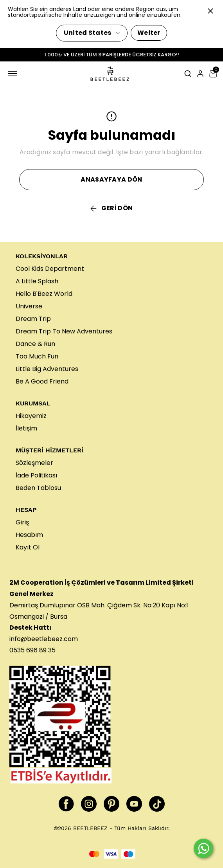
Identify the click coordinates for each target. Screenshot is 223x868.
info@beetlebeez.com (44, 639)
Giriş (22, 522)
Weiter (149, 33)
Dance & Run (35, 344)
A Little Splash (37, 281)
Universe (29, 306)
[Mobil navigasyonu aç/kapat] (14, 74)
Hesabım (29, 535)
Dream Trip (33, 319)
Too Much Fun (37, 356)
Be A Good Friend (42, 381)
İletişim (26, 428)
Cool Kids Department (50, 269)
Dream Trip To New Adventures (64, 331)
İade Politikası (36, 475)
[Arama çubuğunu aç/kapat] (188, 74)
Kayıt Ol (28, 547)
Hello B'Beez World (44, 294)
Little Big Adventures (47, 369)
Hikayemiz (31, 416)
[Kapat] (210, 11)
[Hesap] (200, 74)
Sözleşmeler (34, 463)
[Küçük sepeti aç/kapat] (213, 74)
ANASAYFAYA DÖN (111, 179)
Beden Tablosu (38, 488)
